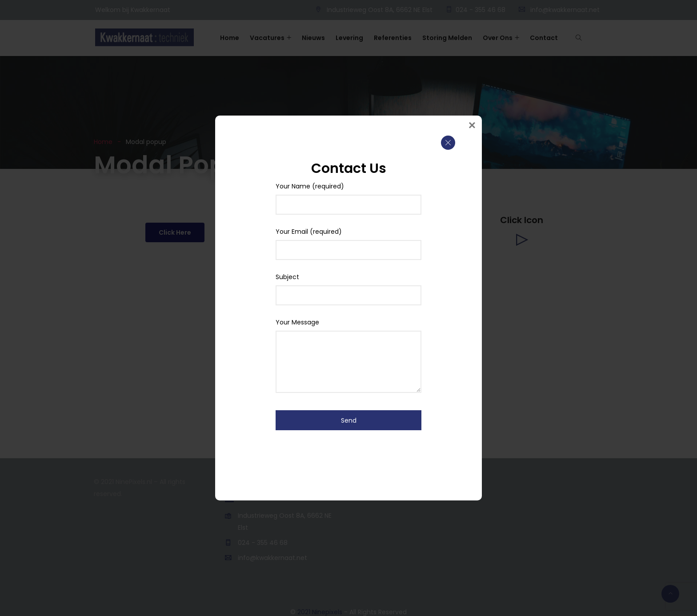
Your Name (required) (348, 196)
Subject (348, 287)
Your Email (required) (348, 241)
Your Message (348, 332)
